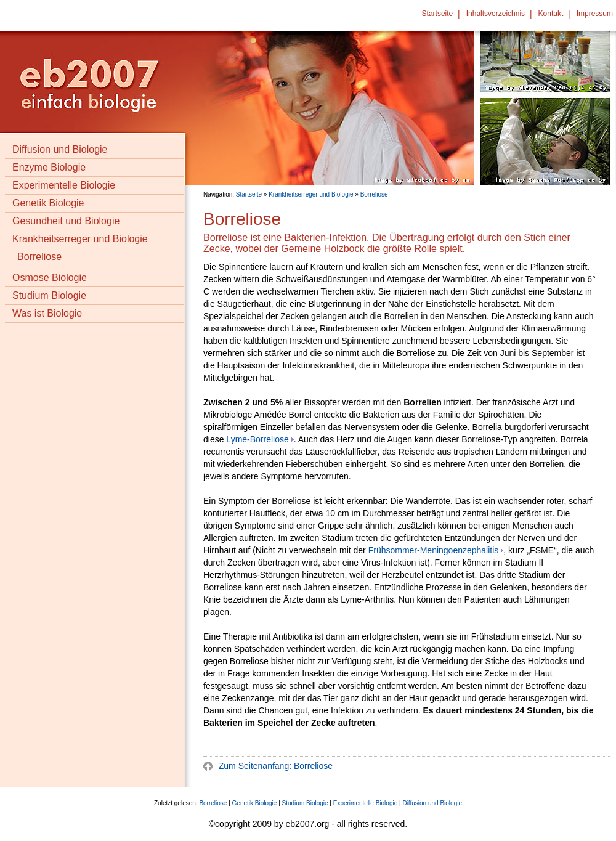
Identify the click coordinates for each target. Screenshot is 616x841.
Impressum (595, 14)
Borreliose (39, 257)
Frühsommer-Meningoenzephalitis (434, 550)
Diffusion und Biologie (60, 149)
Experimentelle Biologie (64, 185)
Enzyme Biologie (49, 167)
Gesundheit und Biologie (66, 221)
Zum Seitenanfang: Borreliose (274, 766)
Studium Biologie (49, 295)
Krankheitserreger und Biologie (80, 239)
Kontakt (551, 14)
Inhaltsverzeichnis (496, 14)
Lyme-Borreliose (257, 439)
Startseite (438, 14)
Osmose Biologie (50, 278)
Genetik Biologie (48, 203)
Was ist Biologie (47, 313)
